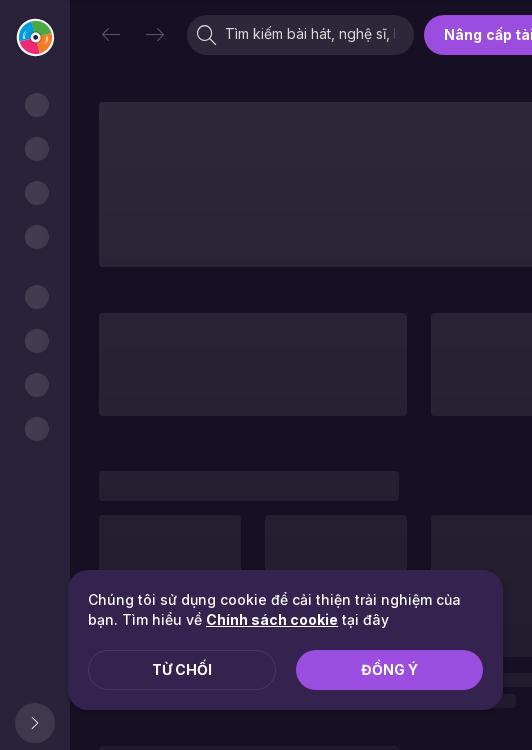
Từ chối (182, 669)
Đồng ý (389, 669)
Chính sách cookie (272, 619)
